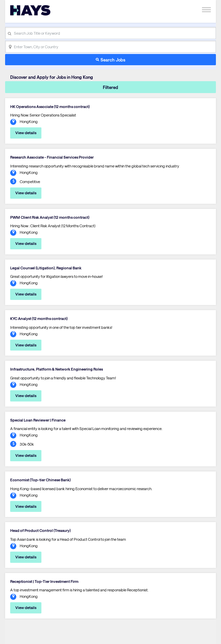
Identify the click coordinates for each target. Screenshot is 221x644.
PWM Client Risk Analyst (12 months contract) (50, 217)
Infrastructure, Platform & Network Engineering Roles (57, 369)
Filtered (110, 87)
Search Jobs (113, 60)
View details (26, 133)
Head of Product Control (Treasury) (40, 530)
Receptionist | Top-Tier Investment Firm (44, 581)
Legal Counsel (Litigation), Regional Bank (46, 268)
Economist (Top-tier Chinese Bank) (40, 480)
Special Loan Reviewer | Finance (38, 420)
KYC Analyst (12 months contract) (39, 318)
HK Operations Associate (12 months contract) (50, 106)
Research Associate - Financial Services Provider (52, 157)
